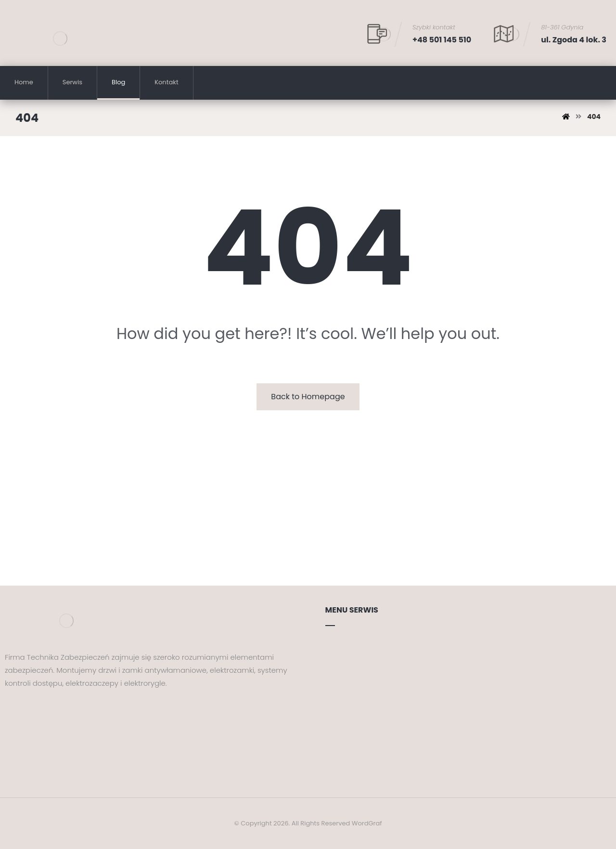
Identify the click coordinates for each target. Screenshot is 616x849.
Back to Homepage (308, 397)
